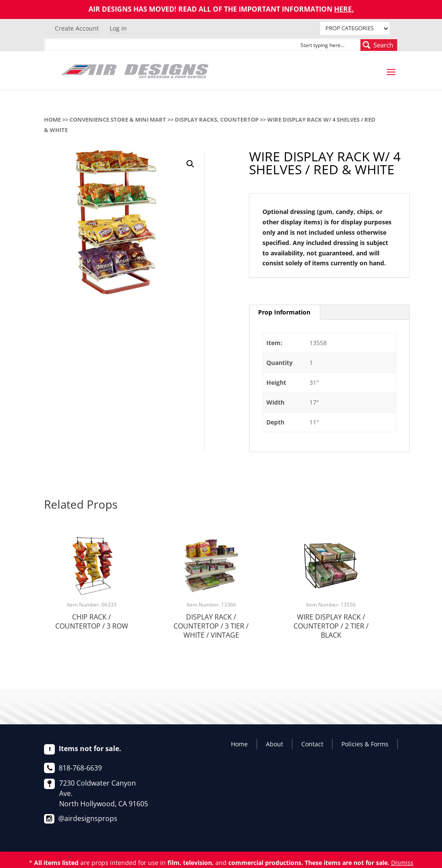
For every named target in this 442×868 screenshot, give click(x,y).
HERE (343, 9)
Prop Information (284, 312)
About (275, 744)
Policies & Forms (365, 744)
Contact (312, 744)
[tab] (284, 312)
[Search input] (328, 45)
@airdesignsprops (88, 818)
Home (52, 120)
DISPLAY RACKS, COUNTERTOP (217, 120)
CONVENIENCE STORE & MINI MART (118, 120)
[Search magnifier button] (379, 45)
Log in (118, 28)
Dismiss (402, 863)
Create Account (77, 28)
